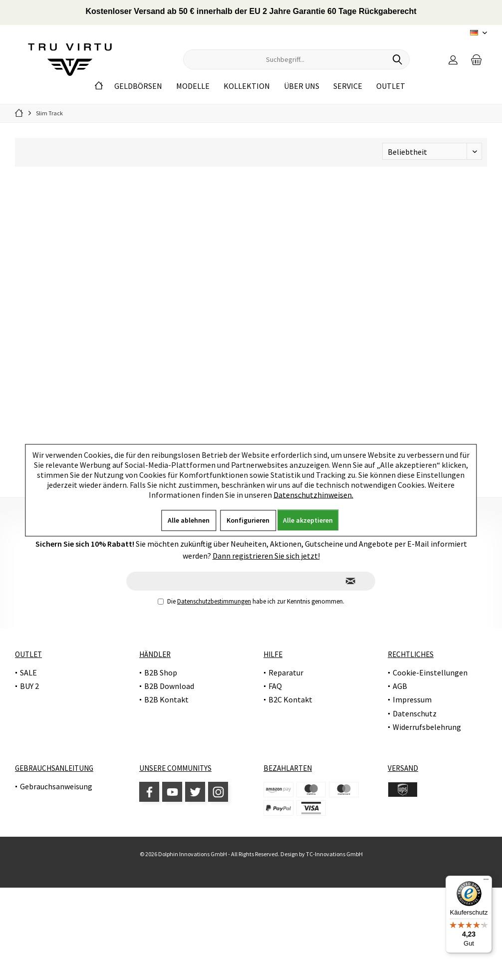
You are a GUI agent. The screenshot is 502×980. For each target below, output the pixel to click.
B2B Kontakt (166, 699)
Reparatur (286, 672)
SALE (28, 672)
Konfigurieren (248, 520)
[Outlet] (391, 86)
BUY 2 (29, 686)
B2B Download (169, 686)
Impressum (412, 699)
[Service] (348, 86)
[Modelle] (193, 86)
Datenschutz (415, 713)
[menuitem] (477, 59)
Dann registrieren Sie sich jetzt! (266, 556)
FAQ (275, 686)
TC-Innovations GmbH (334, 854)
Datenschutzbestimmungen (214, 601)
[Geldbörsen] (138, 86)
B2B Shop (161, 672)
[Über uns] (302, 86)
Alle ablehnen (189, 520)
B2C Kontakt (290, 699)
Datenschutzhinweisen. (313, 494)
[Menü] (486, 882)
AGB (400, 686)
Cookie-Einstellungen (430, 672)
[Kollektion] (247, 86)
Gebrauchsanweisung (56, 786)
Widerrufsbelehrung (427, 727)
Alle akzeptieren (308, 520)
